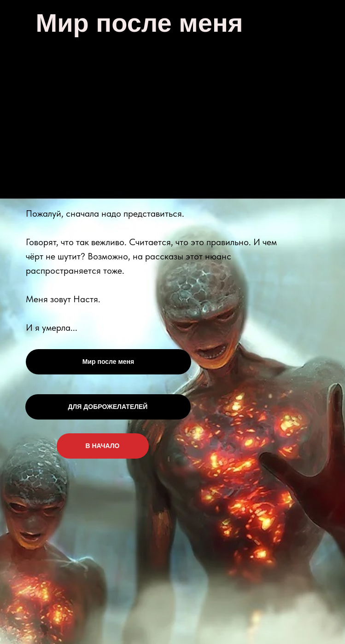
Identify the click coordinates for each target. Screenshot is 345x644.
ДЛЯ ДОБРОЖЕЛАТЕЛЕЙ (108, 407)
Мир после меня (108, 362)
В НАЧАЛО (103, 446)
